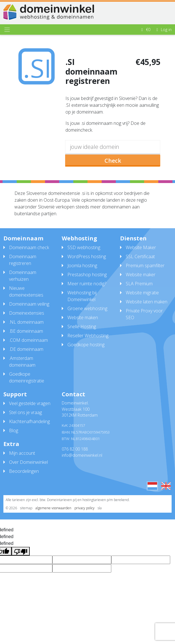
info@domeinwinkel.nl (82, 455)
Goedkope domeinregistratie (27, 377)
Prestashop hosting (87, 275)
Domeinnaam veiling (29, 304)
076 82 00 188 (75, 449)
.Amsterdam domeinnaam (22, 362)
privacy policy (85, 508)
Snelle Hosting (82, 327)
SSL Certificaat (140, 256)
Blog (14, 430)
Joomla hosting (82, 266)
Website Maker (141, 247)
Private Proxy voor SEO (144, 314)
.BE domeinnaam (26, 331)
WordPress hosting (87, 256)
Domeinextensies (27, 313)
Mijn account (22, 453)
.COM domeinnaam (28, 340)
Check (113, 161)
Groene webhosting (87, 308)
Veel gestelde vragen (30, 403)
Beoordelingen (24, 471)
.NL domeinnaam (26, 322)
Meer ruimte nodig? (87, 284)
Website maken (83, 317)
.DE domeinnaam (26, 349)
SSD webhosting (84, 247)
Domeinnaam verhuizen (23, 276)
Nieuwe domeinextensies (26, 291)
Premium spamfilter (145, 266)
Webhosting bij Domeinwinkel (82, 296)
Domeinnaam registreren (23, 260)
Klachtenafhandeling (29, 421)
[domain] (113, 147)
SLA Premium (139, 284)
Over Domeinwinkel (28, 462)
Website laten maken (147, 302)
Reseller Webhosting (88, 336)
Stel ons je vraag (25, 412)
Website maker (141, 275)
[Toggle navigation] (7, 30)
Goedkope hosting (86, 345)
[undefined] (21, 551)
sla (100, 508)
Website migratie (142, 293)
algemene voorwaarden (53, 508)
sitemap (26, 508)
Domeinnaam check (29, 247)
